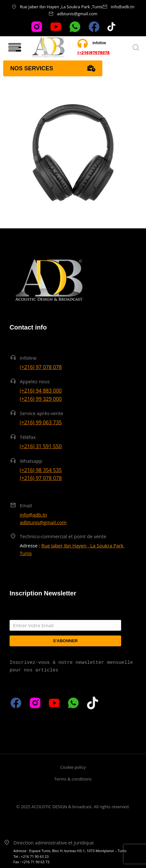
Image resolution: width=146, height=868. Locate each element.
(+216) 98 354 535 (41, 470)
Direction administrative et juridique (54, 843)
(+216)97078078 (94, 52)
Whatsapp (31, 461)
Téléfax (28, 437)
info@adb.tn (122, 7)
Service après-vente (42, 413)
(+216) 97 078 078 (41, 367)
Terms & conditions (73, 779)
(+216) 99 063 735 (41, 422)
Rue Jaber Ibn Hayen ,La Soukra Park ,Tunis (61, 7)
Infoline (28, 358)
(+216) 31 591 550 (41, 446)
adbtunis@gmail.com (77, 14)
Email (26, 505)
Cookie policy (73, 767)
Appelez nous (35, 381)
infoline (99, 43)
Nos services (53, 68)
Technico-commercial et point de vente (63, 536)
